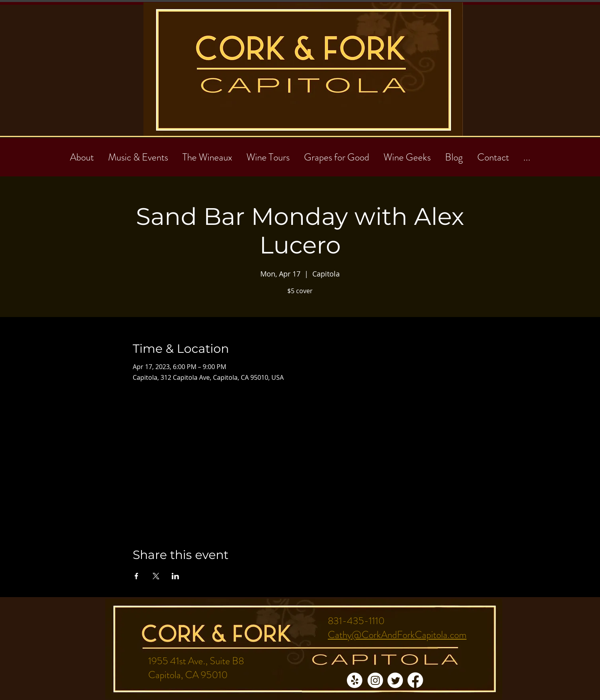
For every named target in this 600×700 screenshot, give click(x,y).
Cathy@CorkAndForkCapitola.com (397, 635)
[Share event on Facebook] (136, 576)
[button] (493, 154)
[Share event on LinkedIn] (175, 576)
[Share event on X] (156, 576)
